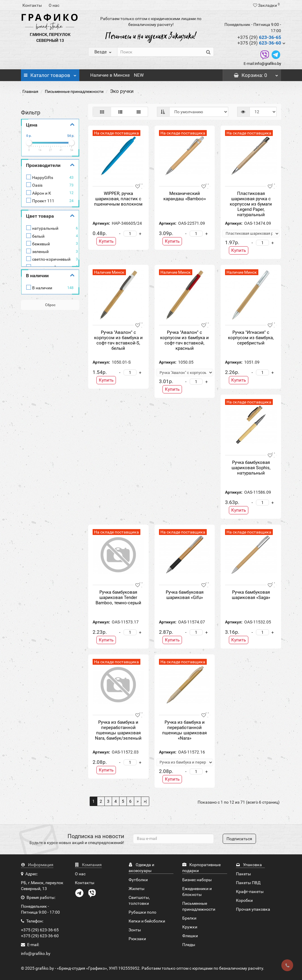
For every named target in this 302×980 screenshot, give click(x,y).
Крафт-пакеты (250, 892)
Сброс (50, 305)
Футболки (138, 880)
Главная (30, 91)
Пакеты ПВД (248, 883)
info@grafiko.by (268, 64)
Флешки (190, 936)
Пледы (189, 945)
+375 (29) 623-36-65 (40, 930)
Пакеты (243, 874)
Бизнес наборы (197, 880)
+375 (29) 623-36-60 (40, 936)
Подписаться (239, 839)
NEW (139, 75)
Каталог (50, 74)
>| (145, 801)
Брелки (189, 918)
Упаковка (249, 865)
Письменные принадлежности (74, 91)
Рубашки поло (142, 912)
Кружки (190, 927)
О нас (54, 5)
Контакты (32, 5)
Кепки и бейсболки (147, 921)
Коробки (244, 900)
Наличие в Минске (110, 75)
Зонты (135, 930)
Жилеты (137, 889)
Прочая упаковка (253, 909)
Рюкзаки (137, 939)
